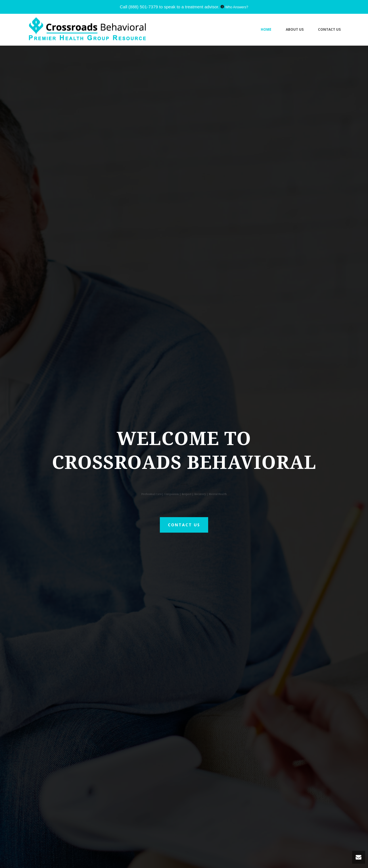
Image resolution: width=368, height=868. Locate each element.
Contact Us (329, 29)
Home (266, 29)
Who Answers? (237, 7)
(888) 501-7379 (143, 7)
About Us (295, 29)
